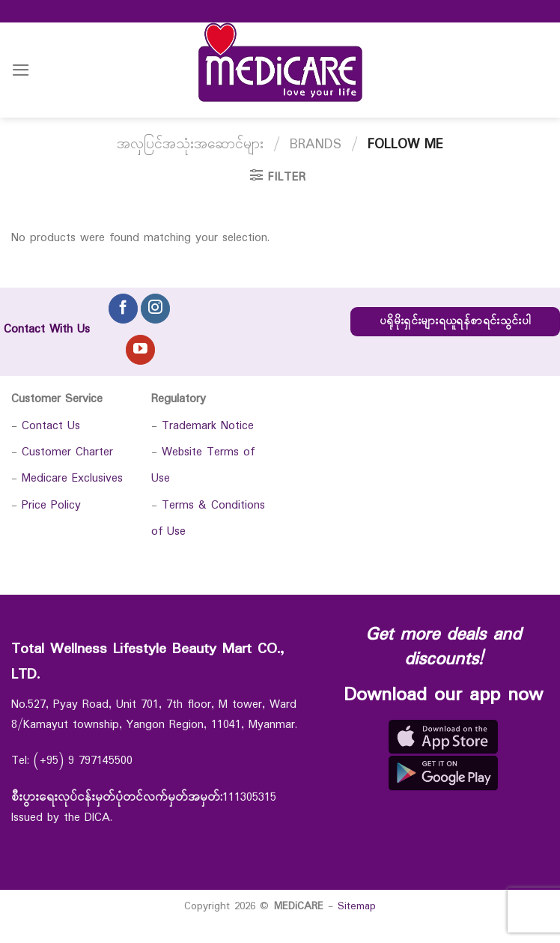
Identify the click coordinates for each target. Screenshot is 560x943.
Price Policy (51, 505)
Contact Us (51, 426)
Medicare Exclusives (72, 478)
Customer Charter (67, 452)
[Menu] (21, 70)
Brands (316, 145)
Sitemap (357, 906)
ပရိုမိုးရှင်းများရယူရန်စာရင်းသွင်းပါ (455, 322)
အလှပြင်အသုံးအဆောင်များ (190, 145)
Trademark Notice (208, 426)
